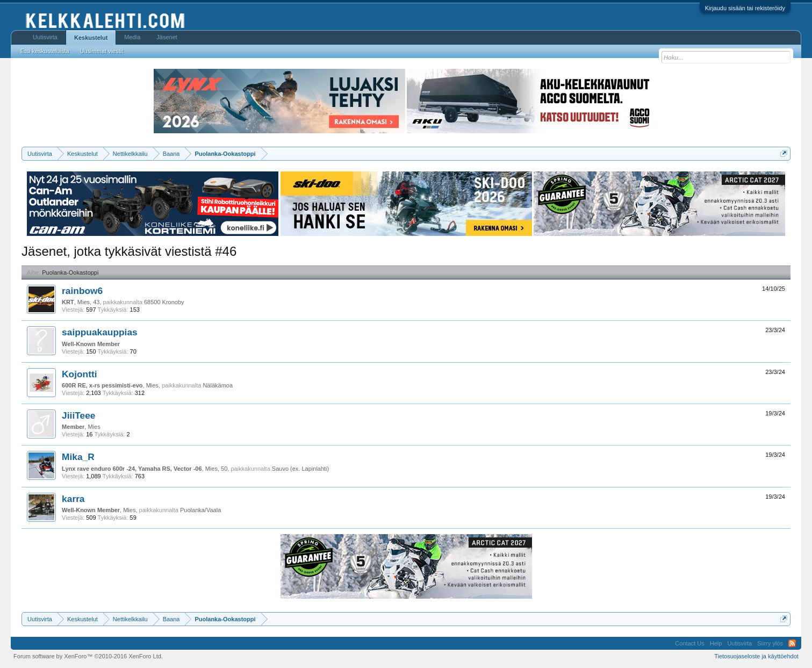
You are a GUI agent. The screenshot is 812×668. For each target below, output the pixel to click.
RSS (792, 643)
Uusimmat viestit (102, 51)
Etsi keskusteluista (45, 51)
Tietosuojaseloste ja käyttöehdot (756, 656)
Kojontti (79, 374)
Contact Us (689, 643)
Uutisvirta (45, 37)
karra (73, 499)
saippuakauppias (100, 332)
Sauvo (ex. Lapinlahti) (300, 469)
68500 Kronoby (164, 302)
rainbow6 (82, 291)
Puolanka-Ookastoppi (70, 272)
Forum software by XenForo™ (88, 656)
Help (716, 643)
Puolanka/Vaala (200, 510)
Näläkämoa (218, 385)
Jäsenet (167, 37)
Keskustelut (91, 38)
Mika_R (78, 457)
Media (132, 37)
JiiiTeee (78, 415)
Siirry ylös (770, 643)
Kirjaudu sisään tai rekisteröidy (745, 8)
